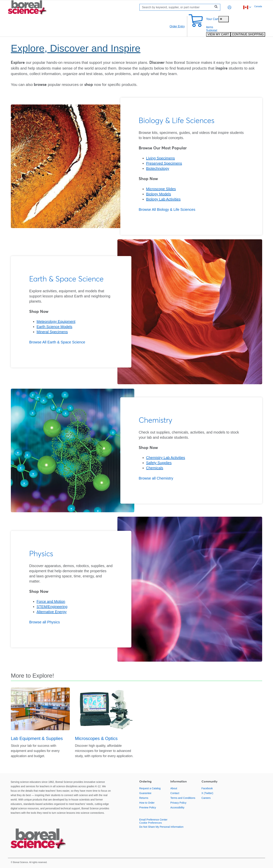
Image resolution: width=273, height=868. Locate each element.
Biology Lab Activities (163, 199)
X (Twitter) (207, 793)
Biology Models (159, 194)
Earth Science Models (54, 327)
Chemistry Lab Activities (166, 458)
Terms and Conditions (183, 798)
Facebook (207, 788)
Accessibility (177, 807)
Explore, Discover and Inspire (76, 48)
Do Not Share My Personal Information (161, 827)
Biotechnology (158, 168)
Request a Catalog (150, 788)
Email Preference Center (153, 820)
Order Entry (177, 26)
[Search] (177, 7)
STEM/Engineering (52, 607)
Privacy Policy (178, 803)
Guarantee (145, 793)
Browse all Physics (45, 622)
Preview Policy (148, 807)
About (174, 788)
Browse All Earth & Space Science (57, 342)
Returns (144, 798)
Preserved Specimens (164, 163)
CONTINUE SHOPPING (248, 34)
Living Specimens (160, 158)
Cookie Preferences (151, 823)
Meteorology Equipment (56, 322)
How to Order (147, 803)
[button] (229, 7)
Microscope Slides (161, 189)
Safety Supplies (159, 463)
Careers (206, 798)
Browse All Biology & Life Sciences (167, 210)
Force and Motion (51, 601)
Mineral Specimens (52, 332)
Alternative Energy (52, 612)
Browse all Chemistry (156, 478)
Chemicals (155, 468)
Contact (175, 793)
